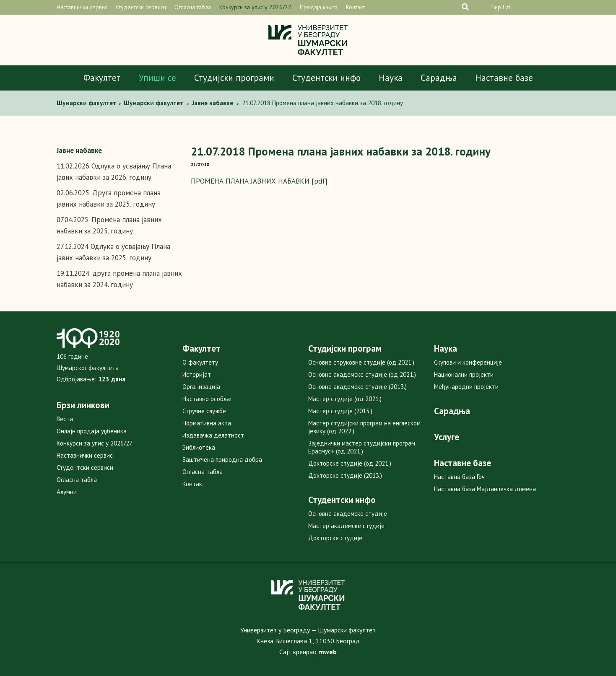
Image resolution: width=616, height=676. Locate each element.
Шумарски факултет (87, 103)
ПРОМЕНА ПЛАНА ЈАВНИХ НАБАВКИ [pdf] (259, 181)
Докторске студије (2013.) (345, 475)
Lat (507, 7)
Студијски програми (234, 78)
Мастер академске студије (346, 526)
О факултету (200, 362)
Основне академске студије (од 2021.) (362, 374)
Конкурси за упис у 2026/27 (255, 7)
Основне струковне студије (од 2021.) (361, 362)
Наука (391, 78)
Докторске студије (335, 538)
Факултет (102, 78)
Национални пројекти (464, 374)
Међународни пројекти (466, 387)
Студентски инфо (326, 78)
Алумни (67, 492)
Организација (201, 387)
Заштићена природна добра (222, 460)
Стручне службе (204, 411)
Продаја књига (319, 7)
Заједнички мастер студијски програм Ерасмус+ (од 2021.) (362, 447)
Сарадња (439, 78)
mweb (327, 652)
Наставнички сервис (82, 7)
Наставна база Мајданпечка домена (485, 489)
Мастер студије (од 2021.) (345, 399)
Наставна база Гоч (459, 477)
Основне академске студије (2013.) (357, 387)
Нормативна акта (207, 423)
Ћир (496, 7)
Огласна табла (193, 7)
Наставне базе (504, 78)
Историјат (197, 374)
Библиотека (199, 447)
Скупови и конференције (468, 362)
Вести (65, 419)
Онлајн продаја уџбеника (92, 431)
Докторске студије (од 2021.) (350, 463)
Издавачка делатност (213, 435)
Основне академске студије (348, 514)
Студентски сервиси (141, 7)
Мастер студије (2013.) (340, 411)
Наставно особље (207, 399)
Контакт (355, 7)
